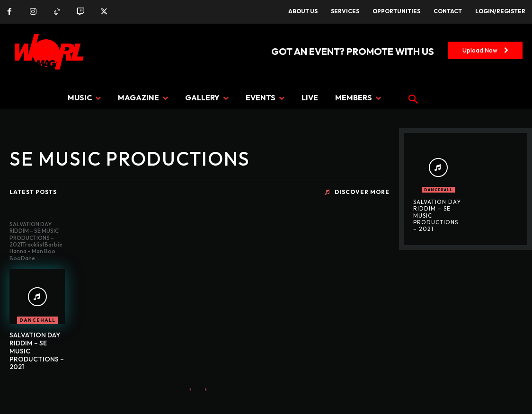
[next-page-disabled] (206, 389)
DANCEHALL (37, 320)
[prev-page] (191, 389)
